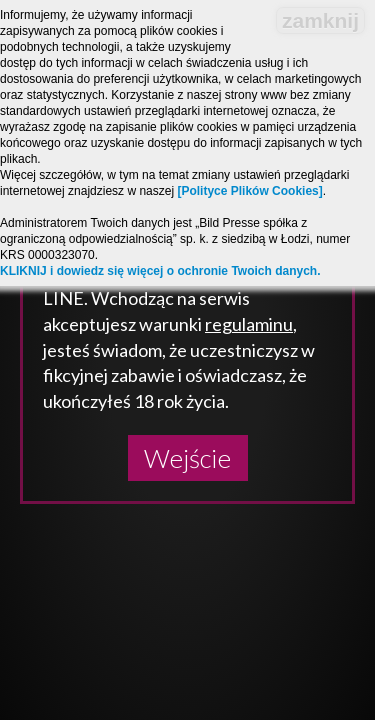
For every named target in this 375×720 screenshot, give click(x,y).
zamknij (320, 20)
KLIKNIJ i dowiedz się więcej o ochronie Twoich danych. (160, 271)
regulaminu (249, 324)
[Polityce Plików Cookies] (249, 191)
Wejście (187, 458)
